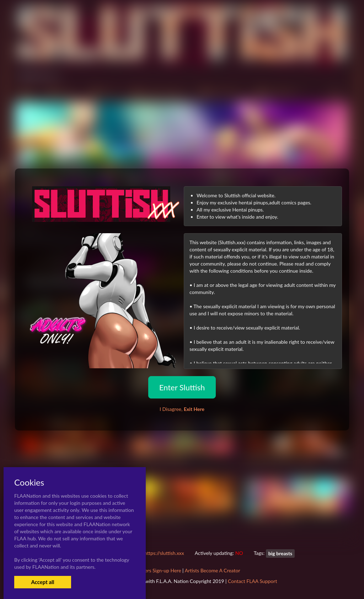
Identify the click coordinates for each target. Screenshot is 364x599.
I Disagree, (182, 409)
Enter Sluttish (182, 387)
